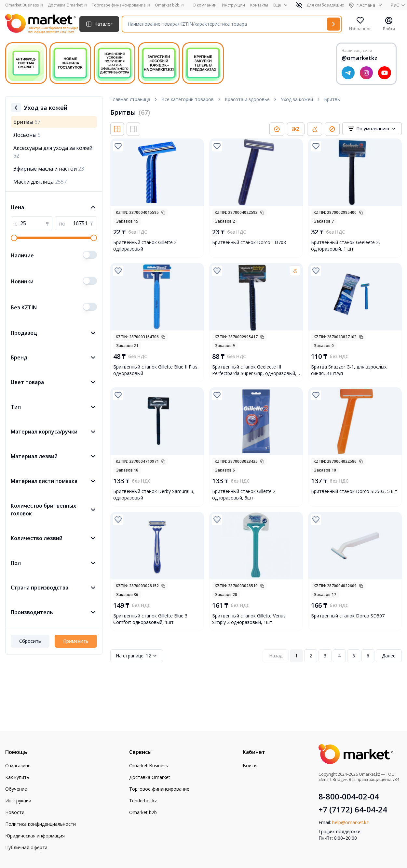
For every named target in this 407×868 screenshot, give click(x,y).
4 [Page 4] (339, 656)
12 (137, 656)
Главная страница (130, 99)
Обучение (16, 789)
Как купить (17, 777)
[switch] (90, 255)
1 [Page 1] (296, 656)
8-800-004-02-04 (349, 797)
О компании (205, 5)
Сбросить (30, 641)
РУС (399, 5)
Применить (76, 641)
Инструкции (233, 5)
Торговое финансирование (159, 789)
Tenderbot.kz (143, 801)
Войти (250, 765)
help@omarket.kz (350, 822)
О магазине (18, 765)
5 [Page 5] (354, 656)
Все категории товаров (188, 99)
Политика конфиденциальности (41, 824)
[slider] (14, 238)
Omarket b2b (143, 812)
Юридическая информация (35, 836)
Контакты (259, 5)
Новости (15, 812)
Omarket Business (149, 765)
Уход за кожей (297, 99)
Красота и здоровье (247, 99)
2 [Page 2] (311, 656)
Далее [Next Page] (389, 656)
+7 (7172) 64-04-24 (353, 810)
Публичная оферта (26, 847)
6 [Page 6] (368, 656)
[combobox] (372, 129)
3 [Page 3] (325, 656)
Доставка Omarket (150, 777)
